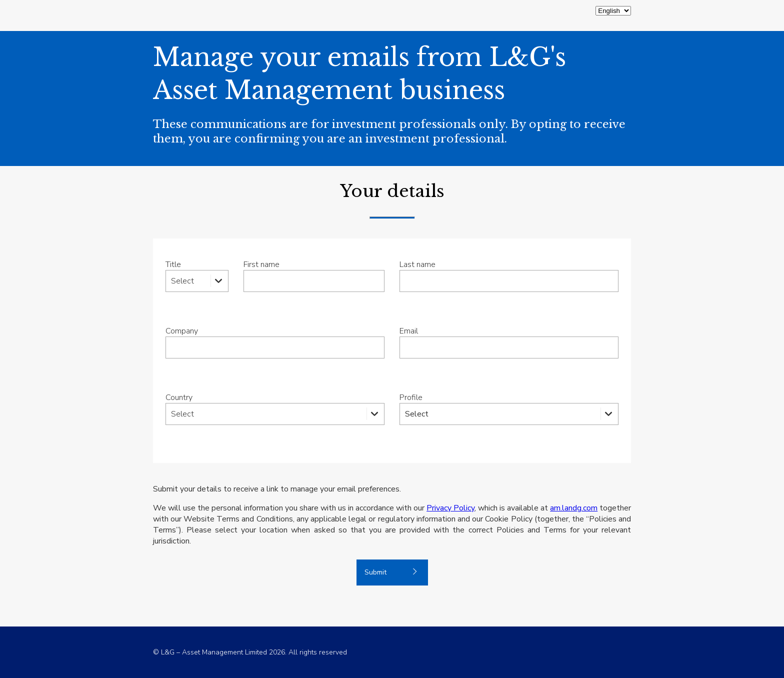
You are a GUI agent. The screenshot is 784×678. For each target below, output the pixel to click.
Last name (417, 264)
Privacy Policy (450, 508)
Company (182, 331)
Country (179, 397)
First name (261, 264)
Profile (411, 397)
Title (173, 264)
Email (409, 331)
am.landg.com (574, 508)
